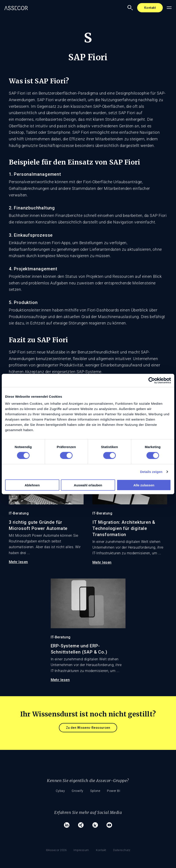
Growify (77, 791)
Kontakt (150, 8)
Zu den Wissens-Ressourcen (88, 728)
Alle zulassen (144, 485)
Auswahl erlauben (88, 485)
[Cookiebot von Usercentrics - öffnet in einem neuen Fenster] (152, 381)
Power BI (117, 791)
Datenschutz (124, 844)
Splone (96, 791)
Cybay (58, 791)
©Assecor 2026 (55, 844)
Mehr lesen (18, 562)
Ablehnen (32, 485)
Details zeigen (151, 472)
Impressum (81, 844)
